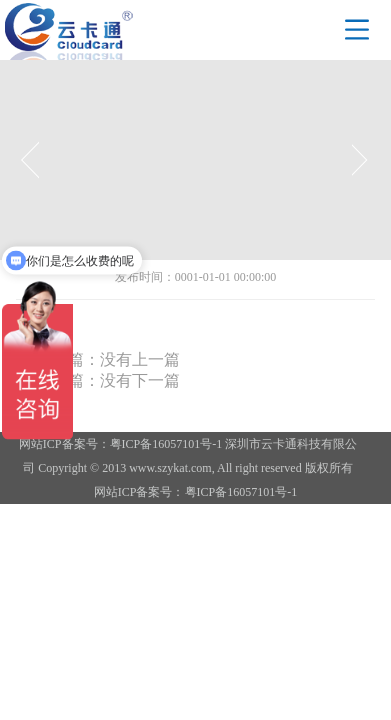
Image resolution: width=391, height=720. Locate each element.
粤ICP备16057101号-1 (241, 492)
